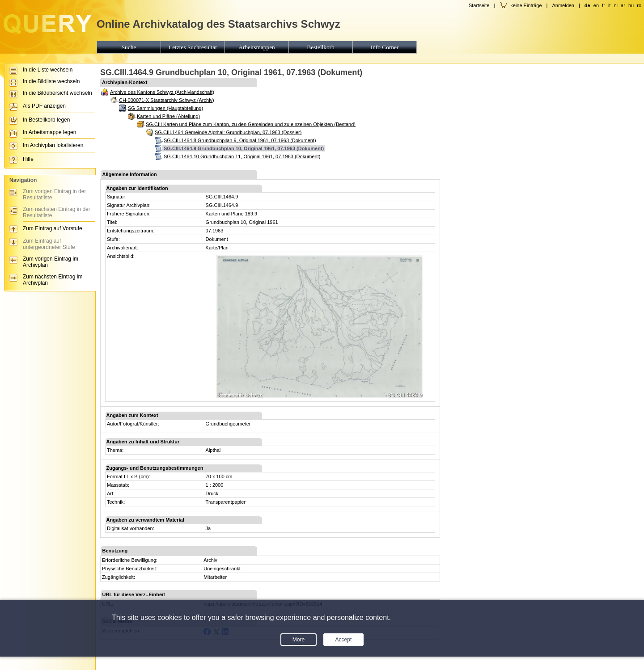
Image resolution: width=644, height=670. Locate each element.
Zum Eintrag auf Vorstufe (53, 228)
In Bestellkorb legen (46, 120)
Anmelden (563, 5)
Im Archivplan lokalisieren (53, 145)
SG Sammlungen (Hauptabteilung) (165, 108)
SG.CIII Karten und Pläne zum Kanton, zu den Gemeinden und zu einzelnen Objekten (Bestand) (251, 124)
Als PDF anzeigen (44, 106)
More (299, 640)
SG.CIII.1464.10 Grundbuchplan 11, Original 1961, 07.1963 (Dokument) (242, 156)
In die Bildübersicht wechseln (57, 93)
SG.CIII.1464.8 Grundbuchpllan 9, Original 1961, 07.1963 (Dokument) (240, 140)
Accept (344, 640)
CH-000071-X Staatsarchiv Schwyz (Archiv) (167, 100)
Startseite (479, 5)
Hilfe (28, 159)
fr (604, 5)
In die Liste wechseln (48, 70)
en (596, 5)
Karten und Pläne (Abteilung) (168, 116)
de (587, 5)
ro (639, 5)
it (610, 5)
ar (623, 5)
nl (616, 5)
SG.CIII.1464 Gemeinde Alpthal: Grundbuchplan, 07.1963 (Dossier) (228, 132)
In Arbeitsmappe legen (49, 132)
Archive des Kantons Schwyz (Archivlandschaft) (162, 92)
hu (631, 5)
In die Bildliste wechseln (51, 81)
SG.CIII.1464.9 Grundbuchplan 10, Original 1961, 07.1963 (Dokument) (244, 148)
